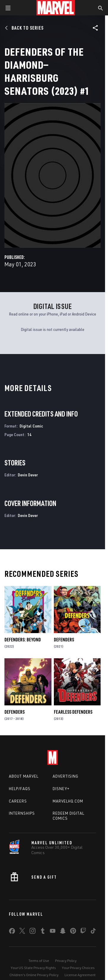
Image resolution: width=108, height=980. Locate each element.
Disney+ (61, 789)
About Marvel (24, 776)
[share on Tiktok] (93, 932)
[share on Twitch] (83, 932)
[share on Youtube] (53, 932)
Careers (18, 801)
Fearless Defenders (73, 712)
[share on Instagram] (33, 932)
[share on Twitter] (22, 932)
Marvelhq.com (68, 801)
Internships (22, 813)
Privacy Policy (66, 961)
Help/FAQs (20, 789)
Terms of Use (39, 961)
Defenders (64, 640)
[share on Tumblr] (43, 932)
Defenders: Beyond (23, 640)
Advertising (66, 776)
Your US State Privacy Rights (33, 968)
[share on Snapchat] (63, 932)
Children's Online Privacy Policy (34, 975)
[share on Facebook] (12, 932)
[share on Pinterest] (73, 932)
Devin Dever (28, 475)
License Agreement (80, 975)
